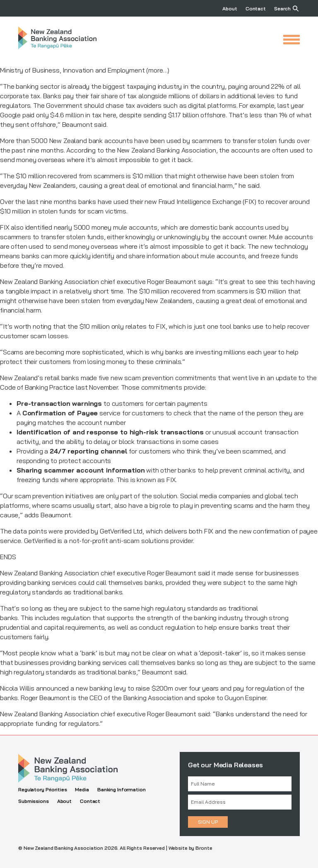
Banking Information (122, 789)
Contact (256, 8)
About (230, 8)
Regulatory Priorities (42, 789)
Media (82, 789)
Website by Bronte (190, 848)
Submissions (34, 801)
